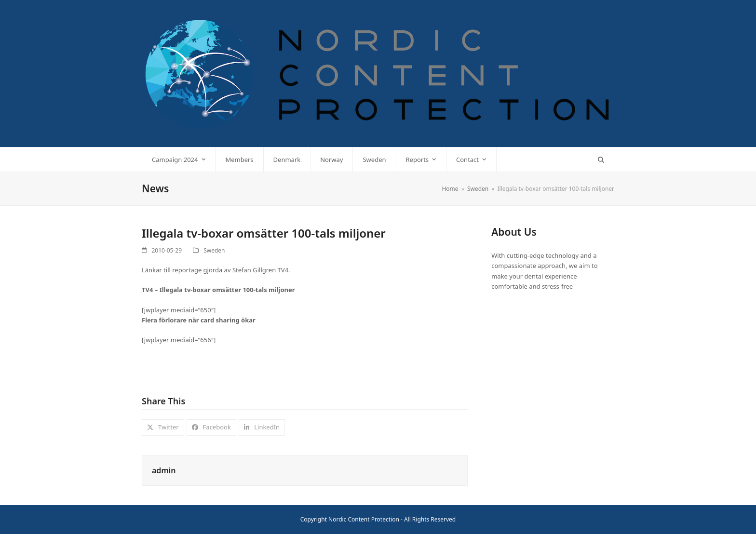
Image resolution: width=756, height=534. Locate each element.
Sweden (214, 250)
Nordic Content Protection (364, 519)
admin (164, 470)
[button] (601, 160)
